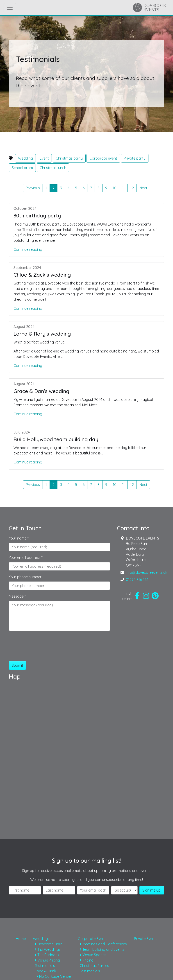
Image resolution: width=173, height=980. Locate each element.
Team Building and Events (102, 949)
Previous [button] (33, 188)
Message (17, 596)
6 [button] (84, 188)
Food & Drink (45, 971)
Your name (19, 538)
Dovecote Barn (49, 944)
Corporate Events (93, 939)
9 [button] (106, 188)
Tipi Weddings (48, 949)
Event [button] (44, 158)
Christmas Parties (94, 966)
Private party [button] (135, 158)
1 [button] (46, 188)
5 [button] (76, 188)
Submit (17, 665)
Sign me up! (152, 890)
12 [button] (132, 188)
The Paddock (47, 955)
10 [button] (115, 188)
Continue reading (28, 249)
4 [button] (68, 188)
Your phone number (25, 577)
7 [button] (91, 188)
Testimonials (45, 966)
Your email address (26, 558)
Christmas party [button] (69, 158)
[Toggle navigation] (10, 8)
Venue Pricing (47, 960)
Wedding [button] (25, 158)
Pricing (87, 960)
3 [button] (61, 188)
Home (21, 939)
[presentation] (43, 649)
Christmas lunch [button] (53, 168)
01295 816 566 (137, 580)
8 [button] (99, 188)
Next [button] (143, 188)
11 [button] (123, 188)
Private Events (146, 939)
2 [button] (55, 188)
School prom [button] (22, 168)
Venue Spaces (93, 955)
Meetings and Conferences (103, 944)
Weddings (41, 939)
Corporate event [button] (103, 158)
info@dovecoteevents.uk (147, 572)
